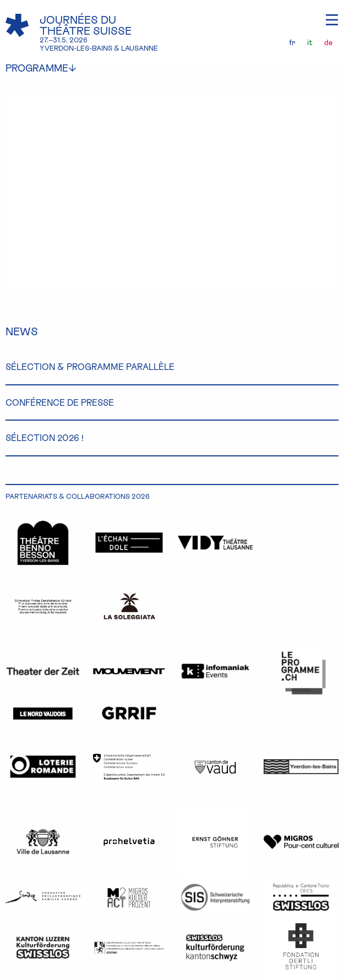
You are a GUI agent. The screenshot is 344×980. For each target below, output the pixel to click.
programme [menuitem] (49, 68)
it (310, 42)
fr (292, 42)
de (328, 42)
